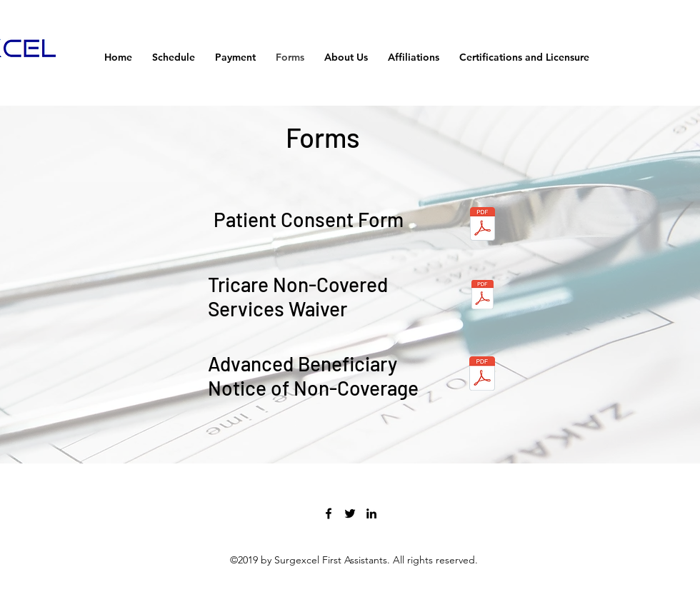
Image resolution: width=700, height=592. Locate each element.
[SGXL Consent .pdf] (482, 226)
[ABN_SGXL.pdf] (482, 375)
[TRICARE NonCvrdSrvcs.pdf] (482, 296)
